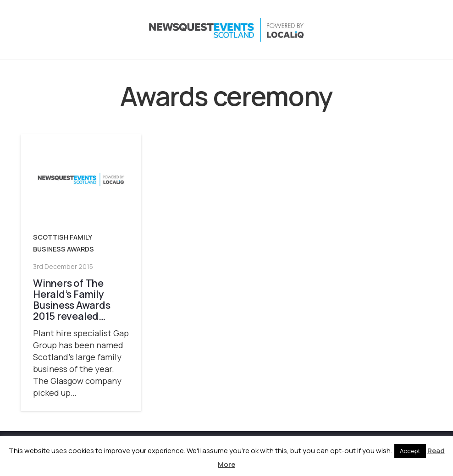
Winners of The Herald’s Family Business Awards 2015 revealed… (72, 299)
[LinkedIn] (387, 30)
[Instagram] (369, 30)
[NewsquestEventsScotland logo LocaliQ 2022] (111, 30)
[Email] (424, 30)
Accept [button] (410, 451)
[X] (351, 30)
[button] (320, 30)
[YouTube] (406, 30)
